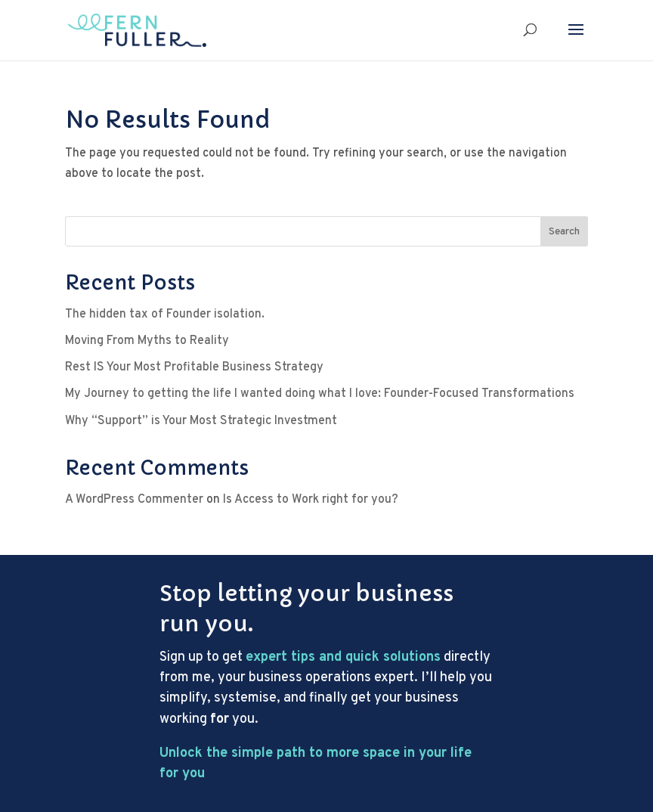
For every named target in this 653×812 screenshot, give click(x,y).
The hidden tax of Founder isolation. (165, 315)
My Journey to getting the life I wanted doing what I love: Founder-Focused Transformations (320, 394)
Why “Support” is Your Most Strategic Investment (201, 421)
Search (564, 232)
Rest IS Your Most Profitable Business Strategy (194, 367)
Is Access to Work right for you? (311, 500)
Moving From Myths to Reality (147, 341)
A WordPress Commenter (134, 500)
